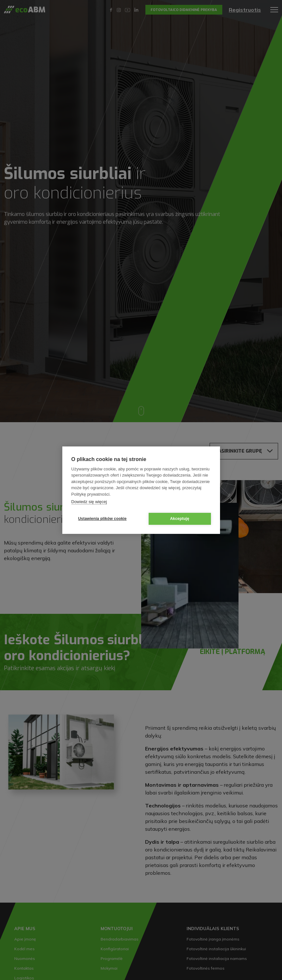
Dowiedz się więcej (89, 502)
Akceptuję (180, 519)
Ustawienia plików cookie (103, 519)
